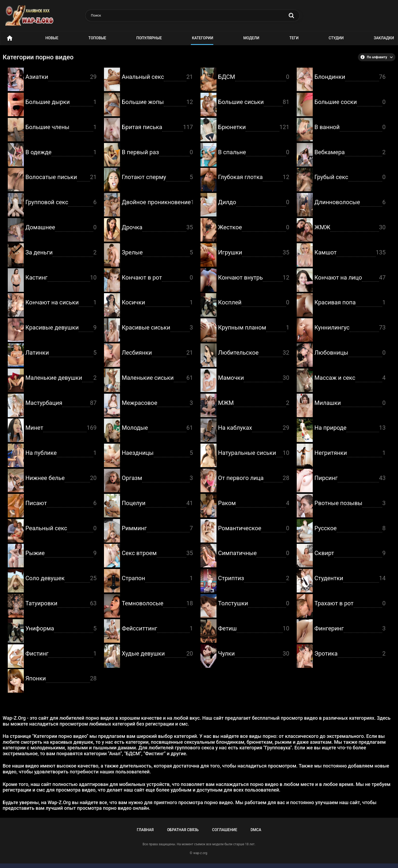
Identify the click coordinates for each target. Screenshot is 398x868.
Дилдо (254, 202)
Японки (61, 679)
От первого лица (254, 478)
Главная (145, 830)
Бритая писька (157, 127)
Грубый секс (350, 177)
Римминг (157, 528)
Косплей (254, 303)
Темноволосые (157, 604)
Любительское (254, 353)
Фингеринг (350, 629)
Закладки (384, 38)
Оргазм (157, 478)
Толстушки (254, 604)
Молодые (157, 428)
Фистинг (61, 654)
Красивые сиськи (157, 328)
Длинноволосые (350, 202)
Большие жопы (157, 102)
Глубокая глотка (254, 177)
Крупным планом (254, 328)
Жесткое (254, 228)
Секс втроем (157, 553)
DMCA (256, 830)
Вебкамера (350, 152)
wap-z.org (200, 853)
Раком (254, 503)
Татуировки (61, 604)
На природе (350, 428)
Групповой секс (61, 202)
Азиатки (61, 77)
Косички (157, 303)
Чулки (254, 654)
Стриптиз (254, 578)
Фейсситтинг (157, 629)
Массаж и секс (350, 378)
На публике (61, 453)
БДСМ (254, 77)
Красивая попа (350, 303)
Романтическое (254, 528)
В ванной (350, 127)
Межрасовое (157, 403)
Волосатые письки (61, 177)
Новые (52, 38)
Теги (294, 38)
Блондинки (350, 77)
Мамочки (254, 378)
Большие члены (61, 127)
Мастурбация (61, 403)
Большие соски (350, 102)
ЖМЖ (350, 228)
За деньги (61, 253)
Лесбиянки (157, 353)
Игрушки (254, 253)
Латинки (61, 353)
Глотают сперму (157, 177)
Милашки (350, 403)
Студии (336, 38)
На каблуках (254, 428)
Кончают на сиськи (61, 303)
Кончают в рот (157, 278)
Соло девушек (61, 578)
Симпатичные (254, 553)
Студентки (350, 578)
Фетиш (254, 629)
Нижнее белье (61, 478)
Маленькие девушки (61, 378)
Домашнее (61, 228)
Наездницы (157, 453)
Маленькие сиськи (157, 378)
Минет (61, 428)
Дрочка (157, 228)
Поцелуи (157, 503)
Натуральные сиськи (254, 453)
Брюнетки (254, 127)
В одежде (61, 152)
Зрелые (157, 253)
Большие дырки (61, 102)
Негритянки (350, 453)
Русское (350, 528)
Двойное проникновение (157, 202)
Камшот (350, 253)
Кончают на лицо (350, 278)
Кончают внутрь (254, 278)
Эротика (350, 654)
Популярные (149, 38)
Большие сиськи (254, 102)
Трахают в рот (350, 604)
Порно (10, 38)
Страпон (157, 578)
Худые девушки (157, 654)
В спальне (254, 152)
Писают (61, 503)
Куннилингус (350, 328)
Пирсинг (350, 478)
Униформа (61, 629)
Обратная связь (183, 830)
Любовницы (350, 353)
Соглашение (225, 830)
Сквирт (350, 553)
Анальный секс (157, 77)
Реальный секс (61, 528)
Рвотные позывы (350, 503)
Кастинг (61, 278)
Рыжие (61, 553)
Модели (251, 38)
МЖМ (254, 403)
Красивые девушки (61, 328)
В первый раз (157, 152)
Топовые (97, 38)
